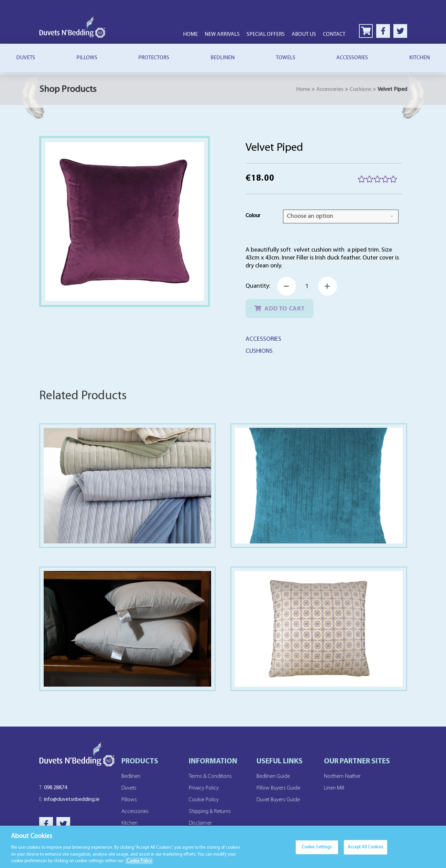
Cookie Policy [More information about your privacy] (139, 862)
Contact (334, 34)
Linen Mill (334, 788)
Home (190, 34)
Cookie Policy (204, 800)
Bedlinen (222, 58)
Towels (286, 58)
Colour (253, 216)
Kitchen (129, 823)
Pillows (87, 58)
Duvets (26, 58)
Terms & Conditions (210, 776)
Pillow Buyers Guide (278, 788)
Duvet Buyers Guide (278, 800)
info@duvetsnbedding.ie (69, 800)
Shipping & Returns (210, 812)
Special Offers (266, 34)
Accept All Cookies (366, 848)
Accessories (352, 58)
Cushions (361, 89)
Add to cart (285, 309)
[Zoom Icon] (125, 221)
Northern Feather (342, 776)
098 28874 (53, 788)
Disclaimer (200, 823)
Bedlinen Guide (273, 776)
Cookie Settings (317, 848)
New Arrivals (222, 34)
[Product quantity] (307, 286)
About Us (304, 34)
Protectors (154, 58)
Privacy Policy (204, 788)
